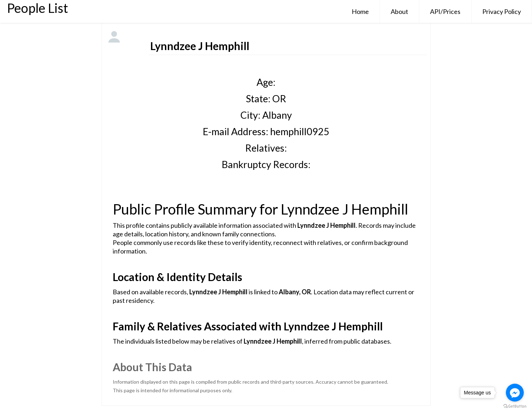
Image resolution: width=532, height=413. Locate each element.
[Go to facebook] (515, 393)
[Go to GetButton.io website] (515, 406)
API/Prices (445, 11)
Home (360, 11)
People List (38, 8)
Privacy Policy (502, 11)
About (399, 11)
